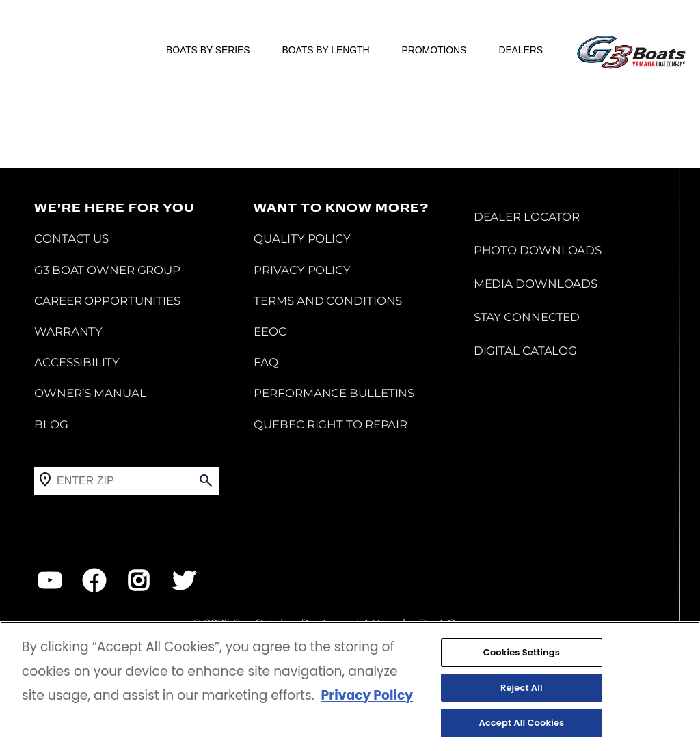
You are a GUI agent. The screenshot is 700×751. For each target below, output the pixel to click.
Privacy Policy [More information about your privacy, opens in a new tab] (367, 695)
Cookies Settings (522, 652)
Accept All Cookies (521, 723)
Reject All (522, 688)
